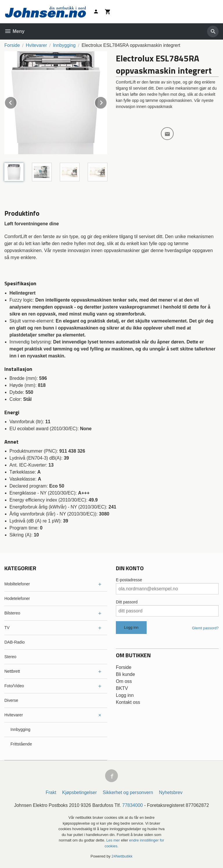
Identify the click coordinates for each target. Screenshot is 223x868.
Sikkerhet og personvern (128, 792)
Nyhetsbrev (171, 792)
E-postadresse (129, 580)
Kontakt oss (128, 702)
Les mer (114, 840)
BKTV (122, 688)
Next (107, 102)
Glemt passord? (205, 628)
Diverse (11, 700)
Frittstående (21, 744)
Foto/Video (14, 686)
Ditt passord (127, 602)
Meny (14, 31)
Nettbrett (12, 671)
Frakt (51, 792)
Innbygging (20, 729)
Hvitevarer (14, 715)
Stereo (10, 657)
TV (7, 628)
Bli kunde (125, 674)
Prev (17, 102)
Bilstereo (12, 613)
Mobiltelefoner (17, 584)
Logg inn (125, 695)
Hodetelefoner (17, 598)
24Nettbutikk (122, 856)
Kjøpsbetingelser (79, 792)
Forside (12, 45)
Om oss (124, 681)
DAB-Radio (15, 642)
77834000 (133, 805)
